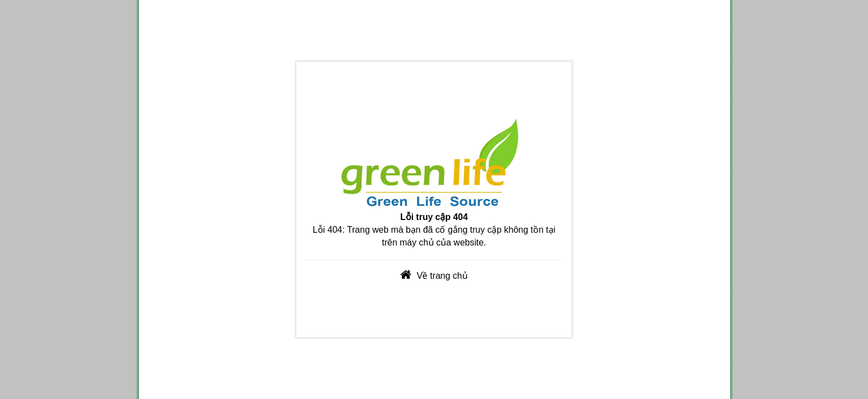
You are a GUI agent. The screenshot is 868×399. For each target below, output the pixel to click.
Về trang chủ (442, 276)
